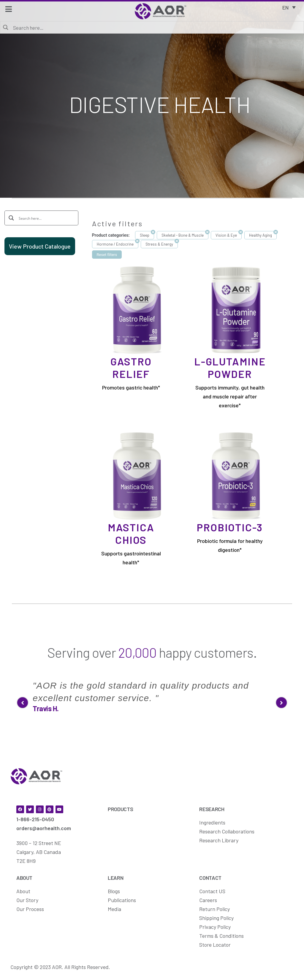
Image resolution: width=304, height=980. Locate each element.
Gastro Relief (131, 367)
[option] (152, 692)
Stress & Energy (159, 244)
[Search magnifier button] (6, 27)
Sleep (145, 235)
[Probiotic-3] (236, 475)
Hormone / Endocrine (115, 244)
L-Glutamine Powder (230, 367)
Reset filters (107, 255)
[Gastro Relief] (137, 310)
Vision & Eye (226, 235)
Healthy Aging (261, 235)
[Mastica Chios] (137, 475)
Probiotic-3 (230, 527)
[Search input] (156, 27)
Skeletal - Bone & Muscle (183, 235)
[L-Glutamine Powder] (236, 310)
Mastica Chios (131, 533)
